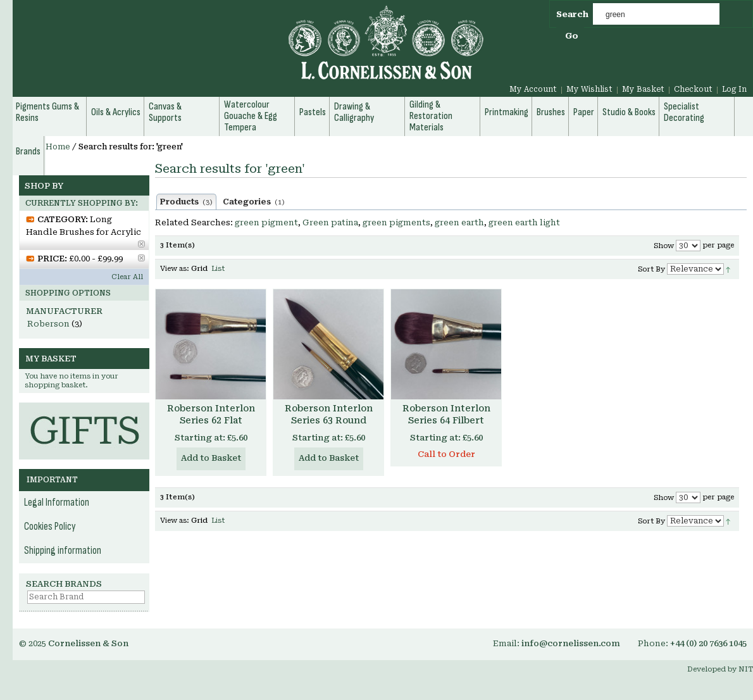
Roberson (48, 324)
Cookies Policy (50, 527)
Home (58, 147)
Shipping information (63, 551)
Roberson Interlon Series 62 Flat (211, 414)
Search (572, 14)
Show (664, 246)
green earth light (524, 222)
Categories (254, 202)
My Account (533, 89)
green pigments (396, 222)
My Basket (643, 89)
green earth (459, 222)
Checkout (693, 89)
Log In (734, 89)
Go (572, 36)
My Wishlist (589, 89)
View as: (175, 269)
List (218, 269)
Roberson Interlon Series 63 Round (329, 414)
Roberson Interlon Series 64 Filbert (446, 414)
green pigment (266, 222)
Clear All (127, 277)
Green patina (330, 222)
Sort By (651, 269)
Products (186, 202)
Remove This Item (141, 244)
